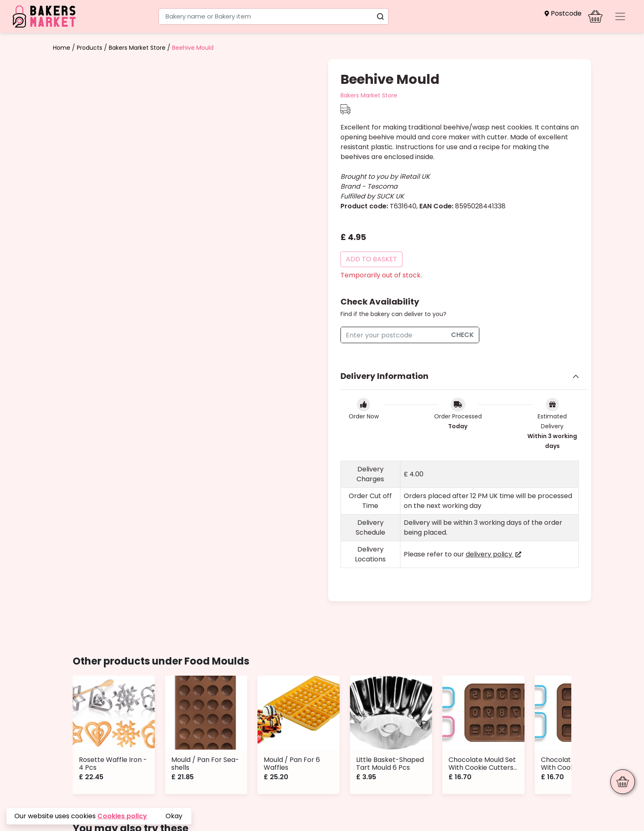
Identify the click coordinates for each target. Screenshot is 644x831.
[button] (563, 13)
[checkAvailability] (393, 335)
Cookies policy (122, 816)
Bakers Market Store (137, 48)
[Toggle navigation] (620, 16)
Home (62, 48)
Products (90, 48)
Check (462, 335)
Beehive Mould (193, 48)
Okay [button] (174, 816)
